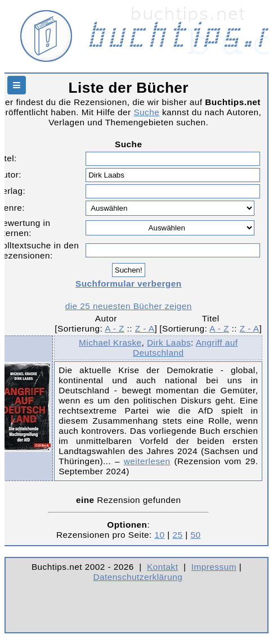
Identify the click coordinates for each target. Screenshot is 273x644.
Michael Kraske (110, 343)
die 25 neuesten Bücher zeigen (129, 306)
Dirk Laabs (169, 343)
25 (178, 535)
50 (195, 535)
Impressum (214, 567)
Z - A (145, 328)
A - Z (115, 328)
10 (160, 535)
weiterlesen (147, 461)
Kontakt (162, 567)
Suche (146, 112)
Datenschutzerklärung (138, 577)
